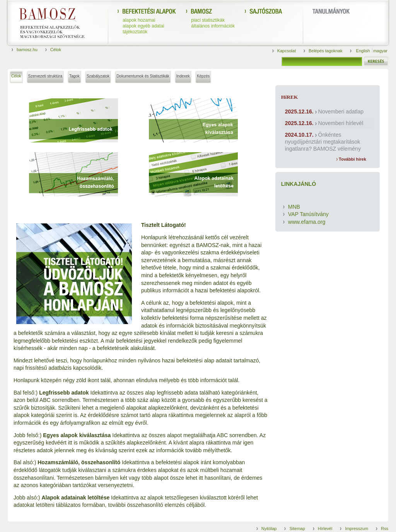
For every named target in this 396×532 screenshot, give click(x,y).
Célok (56, 50)
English (364, 51)
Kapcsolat (287, 51)
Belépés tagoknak (325, 51)
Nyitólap (269, 529)
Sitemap (297, 529)
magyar (380, 51)
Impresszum (357, 529)
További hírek (351, 159)
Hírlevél (325, 529)
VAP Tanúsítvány (308, 214)
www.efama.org (307, 222)
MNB (294, 207)
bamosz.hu (27, 50)
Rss (385, 529)
